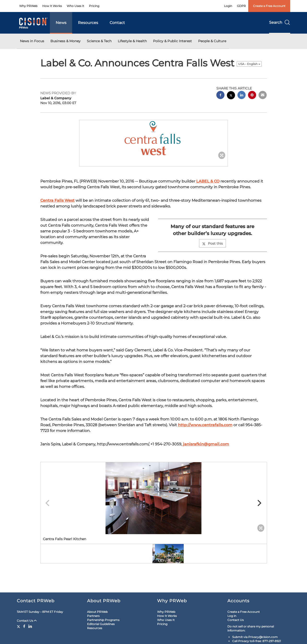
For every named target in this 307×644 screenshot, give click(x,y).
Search (280, 22)
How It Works (52, 6)
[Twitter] (19, 626)
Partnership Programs (103, 620)
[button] (153, 138)
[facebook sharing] (220, 96)
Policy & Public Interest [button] (172, 41)
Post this (213, 243)
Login (228, 6)
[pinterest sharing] (252, 96)
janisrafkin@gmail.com (206, 444)
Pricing (94, 6)
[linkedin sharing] (242, 96)
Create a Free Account (269, 6)
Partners (93, 616)
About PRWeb (97, 612)
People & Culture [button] (212, 41)
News (61, 23)
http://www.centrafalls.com (205, 425)
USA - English (249, 64)
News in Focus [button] (32, 41)
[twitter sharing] (231, 96)
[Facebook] (24, 626)
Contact (117, 23)
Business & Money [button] (65, 41)
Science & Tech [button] (99, 41)
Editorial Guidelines (101, 624)
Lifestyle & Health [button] (132, 41)
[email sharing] (263, 96)
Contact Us (27, 621)
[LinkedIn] (30, 626)
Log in (232, 616)
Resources (88, 23)
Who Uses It (75, 6)
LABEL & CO (208, 181)
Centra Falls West (57, 200)
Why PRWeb (28, 6)
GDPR (241, 6)
